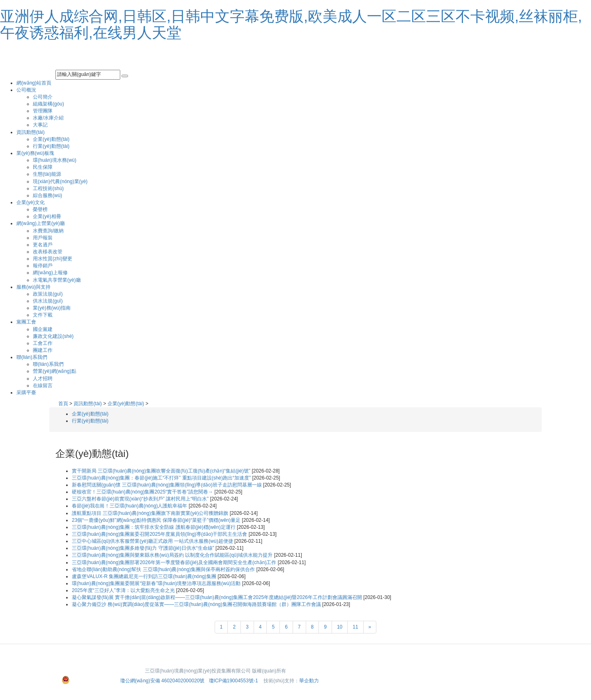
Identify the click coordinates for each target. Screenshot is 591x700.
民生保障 (43, 167)
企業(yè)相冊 (47, 216)
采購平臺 (26, 392)
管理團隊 (43, 111)
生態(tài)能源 (47, 174)
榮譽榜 (40, 209)
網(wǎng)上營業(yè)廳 (41, 223)
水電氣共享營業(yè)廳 (57, 280)
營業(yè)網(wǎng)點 (55, 371)
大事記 (40, 125)
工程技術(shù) (48, 188)
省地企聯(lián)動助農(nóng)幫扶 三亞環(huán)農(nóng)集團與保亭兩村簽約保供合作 (164, 569)
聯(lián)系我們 (32, 357)
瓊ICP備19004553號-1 (234, 681)
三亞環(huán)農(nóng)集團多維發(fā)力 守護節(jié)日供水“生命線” (144, 548)
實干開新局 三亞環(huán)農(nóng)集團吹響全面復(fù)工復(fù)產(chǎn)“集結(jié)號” (162, 471)
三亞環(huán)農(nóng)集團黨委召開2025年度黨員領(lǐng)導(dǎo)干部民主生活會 (160, 534)
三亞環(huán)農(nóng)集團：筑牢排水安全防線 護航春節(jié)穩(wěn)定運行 (154, 527)
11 (355, 627)
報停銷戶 (43, 266)
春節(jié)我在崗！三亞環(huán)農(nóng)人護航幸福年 (130, 506)
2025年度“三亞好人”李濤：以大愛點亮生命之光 (124, 590)
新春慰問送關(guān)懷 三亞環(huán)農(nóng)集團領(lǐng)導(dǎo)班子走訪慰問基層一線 (167, 485)
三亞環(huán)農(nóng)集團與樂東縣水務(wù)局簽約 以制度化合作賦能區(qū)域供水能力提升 (173, 555)
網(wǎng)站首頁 (34, 83)
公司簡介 (43, 97)
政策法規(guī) (48, 294)
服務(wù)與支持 (33, 287)
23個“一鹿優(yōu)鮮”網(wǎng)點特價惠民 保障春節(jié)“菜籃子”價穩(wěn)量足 (157, 520)
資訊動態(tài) (31, 132)
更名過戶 (43, 245)
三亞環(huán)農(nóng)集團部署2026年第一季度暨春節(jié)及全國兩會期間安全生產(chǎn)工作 (175, 562)
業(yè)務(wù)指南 (52, 308)
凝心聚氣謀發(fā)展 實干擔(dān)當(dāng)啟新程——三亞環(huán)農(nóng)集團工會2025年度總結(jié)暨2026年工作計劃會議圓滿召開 (218, 597)
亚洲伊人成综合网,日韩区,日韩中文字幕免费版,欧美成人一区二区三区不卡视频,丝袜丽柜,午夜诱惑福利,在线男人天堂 (291, 24)
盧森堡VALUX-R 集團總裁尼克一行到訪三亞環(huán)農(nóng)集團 (145, 576)
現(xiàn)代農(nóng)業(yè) (60, 181)
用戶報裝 (43, 238)
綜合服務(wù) (47, 195)
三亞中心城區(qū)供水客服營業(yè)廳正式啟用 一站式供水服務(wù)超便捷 (153, 541)
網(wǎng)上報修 (50, 273)
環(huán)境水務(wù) (55, 160)
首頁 (63, 404)
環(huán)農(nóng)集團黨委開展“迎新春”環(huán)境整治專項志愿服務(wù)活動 (157, 583)
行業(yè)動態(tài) (51, 146)
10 (340, 627)
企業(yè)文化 (31, 202)
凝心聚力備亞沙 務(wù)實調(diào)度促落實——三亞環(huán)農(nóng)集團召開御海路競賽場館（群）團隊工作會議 (197, 604)
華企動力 (309, 681)
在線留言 (43, 386)
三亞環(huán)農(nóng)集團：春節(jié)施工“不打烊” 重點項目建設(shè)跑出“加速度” (162, 478)
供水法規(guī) (48, 301)
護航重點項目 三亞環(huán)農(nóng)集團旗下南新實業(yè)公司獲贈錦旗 (151, 513)
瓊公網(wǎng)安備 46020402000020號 (163, 681)
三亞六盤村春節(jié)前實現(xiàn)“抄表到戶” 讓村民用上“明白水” (141, 499)
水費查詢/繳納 (48, 231)
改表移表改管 (48, 252)
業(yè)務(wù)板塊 (35, 153)
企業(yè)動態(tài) (51, 139)
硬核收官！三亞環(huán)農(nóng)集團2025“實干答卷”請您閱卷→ (143, 492)
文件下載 (43, 315)
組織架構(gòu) (48, 104)
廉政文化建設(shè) (53, 336)
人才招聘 (43, 379)
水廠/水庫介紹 (48, 118)
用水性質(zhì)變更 (53, 259)
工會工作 (43, 343)
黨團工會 (26, 322)
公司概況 (26, 90)
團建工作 (43, 350)
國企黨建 (43, 329)
